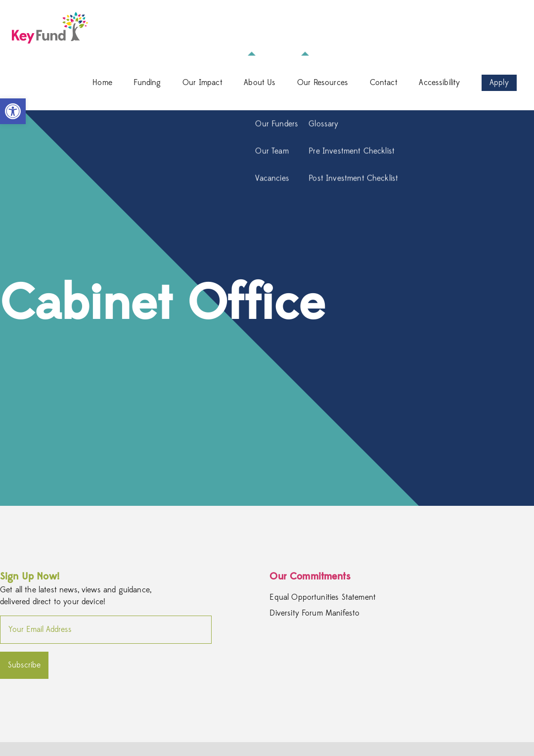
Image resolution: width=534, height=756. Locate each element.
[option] (267, 308)
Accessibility (439, 83)
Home (102, 83)
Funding (147, 83)
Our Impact (202, 83)
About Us (260, 83)
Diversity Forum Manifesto (314, 614)
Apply (499, 83)
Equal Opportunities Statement (323, 598)
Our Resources (323, 83)
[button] (13, 111)
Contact (384, 83)
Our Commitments (310, 576)
